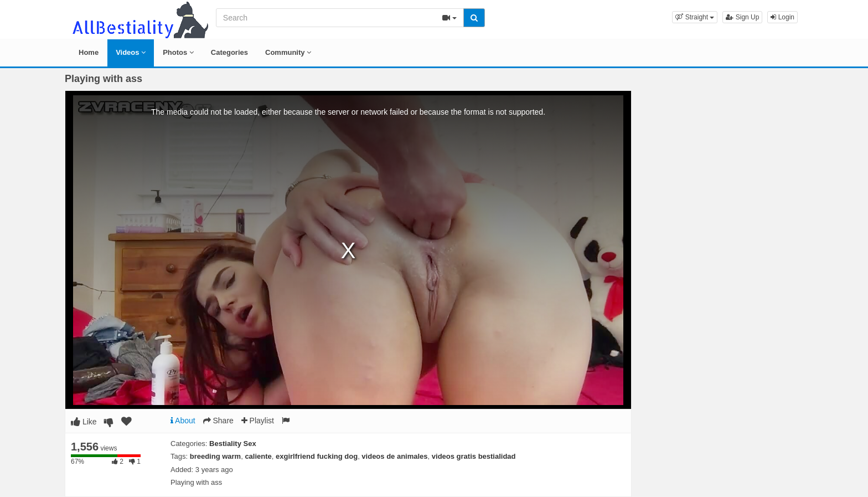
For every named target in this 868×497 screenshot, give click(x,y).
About (183, 421)
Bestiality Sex (233, 444)
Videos (131, 52)
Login (782, 17)
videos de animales (394, 456)
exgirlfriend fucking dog (317, 456)
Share (218, 421)
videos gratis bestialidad (474, 456)
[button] (695, 17)
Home (89, 52)
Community (288, 52)
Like (84, 422)
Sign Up (742, 17)
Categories (229, 52)
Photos (178, 52)
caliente (258, 456)
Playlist (258, 421)
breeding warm (215, 456)
